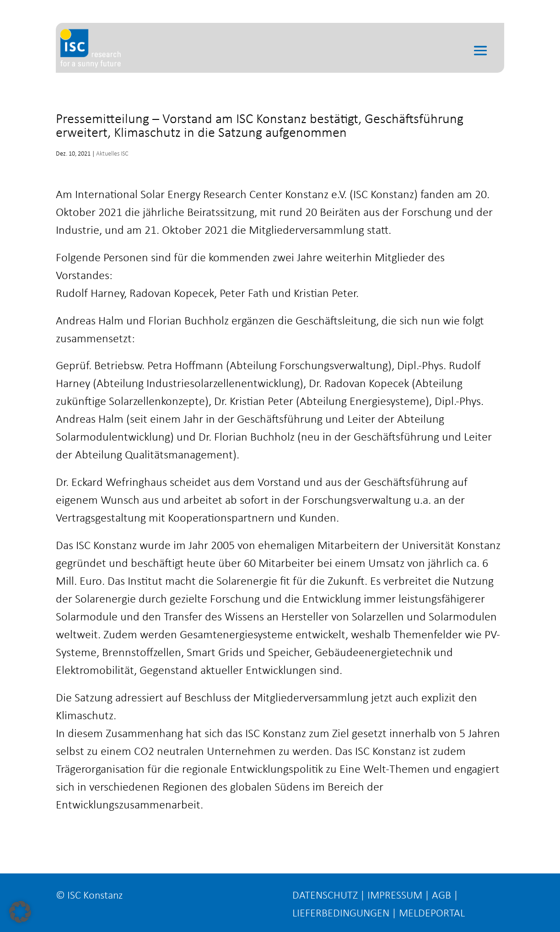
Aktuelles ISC (112, 154)
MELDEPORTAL (432, 914)
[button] (20, 912)
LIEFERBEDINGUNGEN (341, 914)
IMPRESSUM (395, 896)
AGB (442, 896)
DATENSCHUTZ (325, 896)
